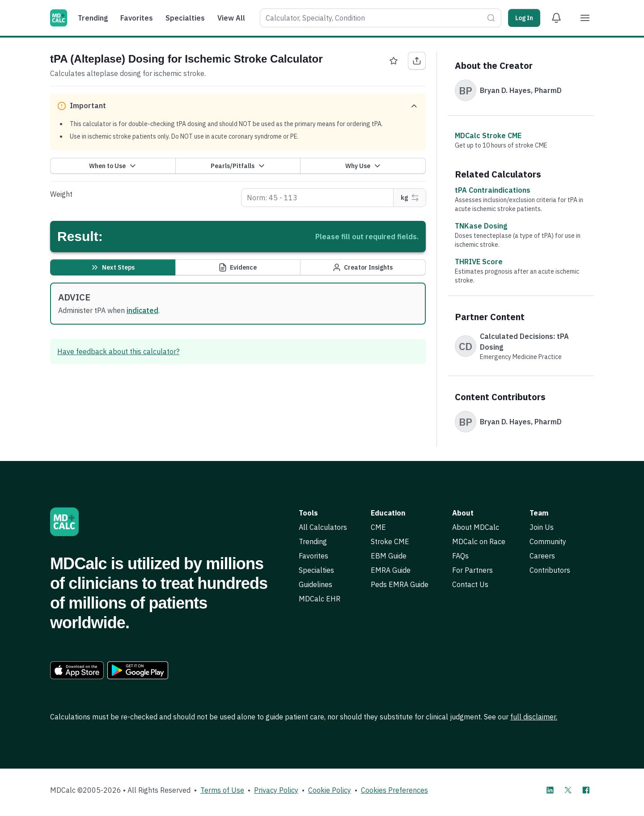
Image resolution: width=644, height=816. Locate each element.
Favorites (137, 18)
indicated (142, 310)
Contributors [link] (550, 570)
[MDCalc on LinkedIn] (550, 790)
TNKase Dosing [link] (481, 226)
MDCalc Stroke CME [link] (488, 135)
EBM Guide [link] (389, 556)
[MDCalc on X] (568, 790)
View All (231, 18)
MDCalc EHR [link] (320, 599)
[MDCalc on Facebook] (586, 790)
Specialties (185, 18)
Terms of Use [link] (222, 790)
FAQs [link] (460, 556)
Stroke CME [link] (390, 541)
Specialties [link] (316, 570)
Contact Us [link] (470, 584)
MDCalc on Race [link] (479, 541)
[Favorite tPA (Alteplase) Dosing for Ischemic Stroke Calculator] (394, 61)
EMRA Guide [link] (391, 570)
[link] (77, 670)
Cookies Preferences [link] (394, 790)
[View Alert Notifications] (556, 18)
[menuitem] (95, 18)
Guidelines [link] (316, 584)
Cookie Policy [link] (330, 790)
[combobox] (372, 18)
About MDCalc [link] (476, 527)
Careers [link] (542, 556)
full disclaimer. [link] (534, 717)
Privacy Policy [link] (276, 790)
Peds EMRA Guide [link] (400, 584)
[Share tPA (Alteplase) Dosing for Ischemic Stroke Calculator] (417, 61)
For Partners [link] (472, 570)
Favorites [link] (314, 556)
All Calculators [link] (323, 527)
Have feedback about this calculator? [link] (118, 351)
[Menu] (585, 18)
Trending (93, 18)
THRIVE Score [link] (479, 262)
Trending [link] (313, 541)
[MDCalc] (59, 18)
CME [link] (378, 527)
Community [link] (548, 541)
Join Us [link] (542, 527)
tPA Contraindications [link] (493, 190)
